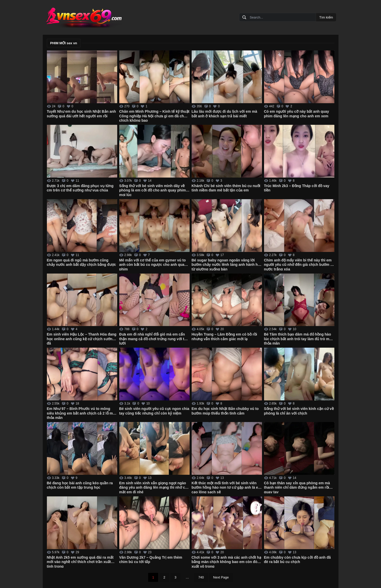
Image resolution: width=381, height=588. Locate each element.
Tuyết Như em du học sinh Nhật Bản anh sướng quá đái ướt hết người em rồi (82, 114)
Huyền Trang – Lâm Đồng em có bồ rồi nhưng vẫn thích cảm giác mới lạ (224, 337)
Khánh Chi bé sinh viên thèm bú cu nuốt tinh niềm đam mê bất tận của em (226, 188)
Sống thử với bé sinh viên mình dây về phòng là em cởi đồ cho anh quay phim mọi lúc (153, 190)
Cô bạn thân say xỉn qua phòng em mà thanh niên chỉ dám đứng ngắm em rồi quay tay (297, 487)
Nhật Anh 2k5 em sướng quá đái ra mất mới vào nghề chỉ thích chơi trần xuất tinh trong (80, 561)
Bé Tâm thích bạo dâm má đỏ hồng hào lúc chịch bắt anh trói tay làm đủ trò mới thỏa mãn (298, 338)
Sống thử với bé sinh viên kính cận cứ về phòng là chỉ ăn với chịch (299, 411)
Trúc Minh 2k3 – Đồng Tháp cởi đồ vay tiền (297, 188)
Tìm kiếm (326, 17)
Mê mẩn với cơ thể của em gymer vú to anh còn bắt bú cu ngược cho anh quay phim (153, 264)
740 (201, 577)
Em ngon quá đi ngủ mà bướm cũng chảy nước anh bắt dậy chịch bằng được (82, 262)
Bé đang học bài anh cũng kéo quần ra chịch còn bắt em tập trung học (80, 485)
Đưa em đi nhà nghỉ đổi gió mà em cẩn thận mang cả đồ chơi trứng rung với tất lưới (153, 338)
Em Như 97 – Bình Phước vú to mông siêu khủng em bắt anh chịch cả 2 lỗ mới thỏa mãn (82, 413)
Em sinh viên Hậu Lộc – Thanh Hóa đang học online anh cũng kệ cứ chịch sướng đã (82, 338)
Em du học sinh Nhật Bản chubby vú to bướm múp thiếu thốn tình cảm (225, 411)
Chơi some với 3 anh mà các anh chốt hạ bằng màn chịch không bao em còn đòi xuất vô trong (227, 561)
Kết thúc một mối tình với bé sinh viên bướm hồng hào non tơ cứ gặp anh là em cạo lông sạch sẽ (227, 487)
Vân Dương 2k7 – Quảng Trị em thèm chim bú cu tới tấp (151, 560)
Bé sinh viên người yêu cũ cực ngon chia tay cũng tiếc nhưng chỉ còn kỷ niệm (154, 411)
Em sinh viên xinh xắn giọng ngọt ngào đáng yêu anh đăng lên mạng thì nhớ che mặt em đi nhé (154, 487)
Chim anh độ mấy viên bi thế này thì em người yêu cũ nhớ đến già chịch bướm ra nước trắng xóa (299, 264)
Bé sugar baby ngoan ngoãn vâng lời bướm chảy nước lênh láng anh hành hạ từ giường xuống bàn (226, 264)
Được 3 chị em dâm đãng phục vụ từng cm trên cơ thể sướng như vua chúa (80, 188)
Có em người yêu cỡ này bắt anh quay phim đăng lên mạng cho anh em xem (297, 114)
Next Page (221, 577)
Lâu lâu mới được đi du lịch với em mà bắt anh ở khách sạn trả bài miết (225, 114)
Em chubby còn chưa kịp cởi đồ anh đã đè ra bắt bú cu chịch (298, 560)
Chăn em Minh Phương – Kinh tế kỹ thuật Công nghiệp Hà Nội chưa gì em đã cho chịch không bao (154, 116)
